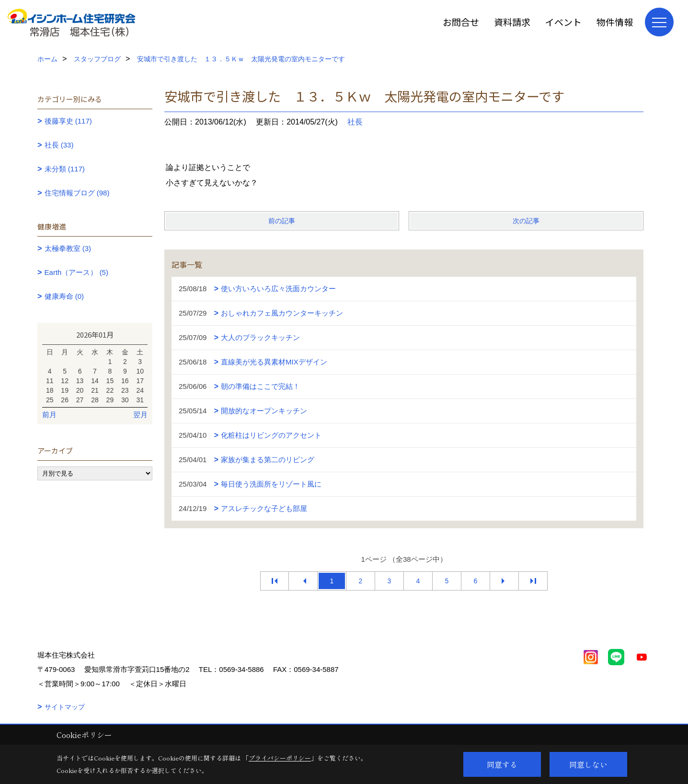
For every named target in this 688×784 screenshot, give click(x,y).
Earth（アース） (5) (76, 272)
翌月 (140, 415)
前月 (49, 415)
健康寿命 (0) (64, 296)
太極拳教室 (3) (68, 248)
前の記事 (282, 221)
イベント (563, 22)
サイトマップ (65, 707)
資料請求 (512, 22)
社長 (355, 122)
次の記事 (526, 221)
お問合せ (461, 22)
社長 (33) (59, 145)
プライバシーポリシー (280, 758)
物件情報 (615, 22)
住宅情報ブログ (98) (77, 193)
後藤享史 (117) (68, 121)
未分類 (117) (65, 169)
